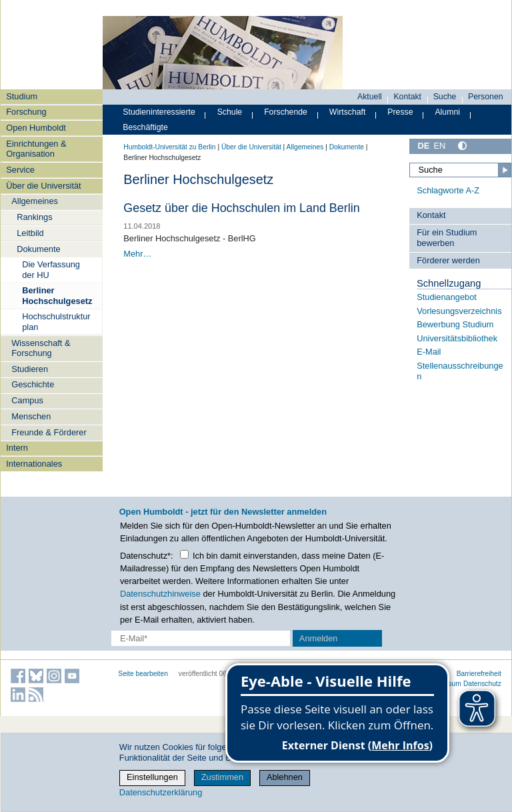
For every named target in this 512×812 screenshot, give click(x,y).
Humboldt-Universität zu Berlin (169, 147)
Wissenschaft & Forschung (41, 348)
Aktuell (370, 97)
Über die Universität (43, 186)
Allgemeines (35, 201)
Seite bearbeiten (143, 674)
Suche (445, 97)
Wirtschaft (348, 112)
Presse (400, 112)
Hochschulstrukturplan (56, 321)
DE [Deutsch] (423, 146)
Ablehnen (285, 777)
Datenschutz (482, 684)
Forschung (26, 112)
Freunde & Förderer (49, 432)
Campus (27, 400)
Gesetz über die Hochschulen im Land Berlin (241, 208)
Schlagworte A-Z (448, 190)
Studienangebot (447, 297)
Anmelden (319, 638)
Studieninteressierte (159, 112)
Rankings (34, 217)
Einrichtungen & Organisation (36, 149)
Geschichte (33, 384)
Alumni (447, 112)
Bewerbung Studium (455, 324)
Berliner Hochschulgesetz (57, 295)
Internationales (34, 464)
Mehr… (137, 254)
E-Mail (429, 352)
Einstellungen (152, 777)
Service (20, 170)
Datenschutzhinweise (160, 594)
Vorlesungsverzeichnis (459, 311)
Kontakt (407, 97)
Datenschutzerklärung (161, 792)
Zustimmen (222, 777)
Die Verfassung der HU (51, 269)
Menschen (31, 416)
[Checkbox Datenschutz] (184, 554)
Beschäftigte (145, 127)
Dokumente (38, 249)
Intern (17, 448)
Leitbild (30, 233)
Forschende (286, 112)
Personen (486, 97)
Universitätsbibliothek (457, 338)
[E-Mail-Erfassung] (201, 638)
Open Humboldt (36, 128)
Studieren (30, 369)
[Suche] (460, 170)
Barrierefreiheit (479, 674)
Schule (230, 112)
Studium (22, 96)
